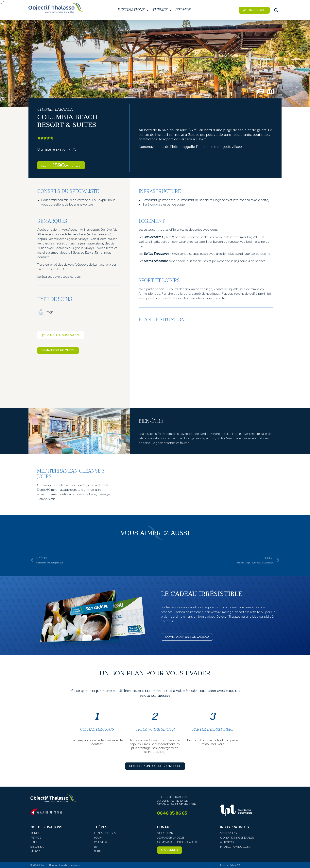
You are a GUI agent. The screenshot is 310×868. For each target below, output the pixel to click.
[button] (170, 850)
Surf (97, 851)
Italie (34, 842)
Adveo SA (235, 865)
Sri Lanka (37, 847)
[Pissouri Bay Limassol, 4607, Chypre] (206, 365)
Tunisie (35, 833)
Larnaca (64, 110)
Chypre (45, 110)
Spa (96, 847)
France (36, 838)
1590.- (61, 165)
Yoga (98, 838)
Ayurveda (101, 842)
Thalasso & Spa (105, 833)
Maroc (36, 851)
